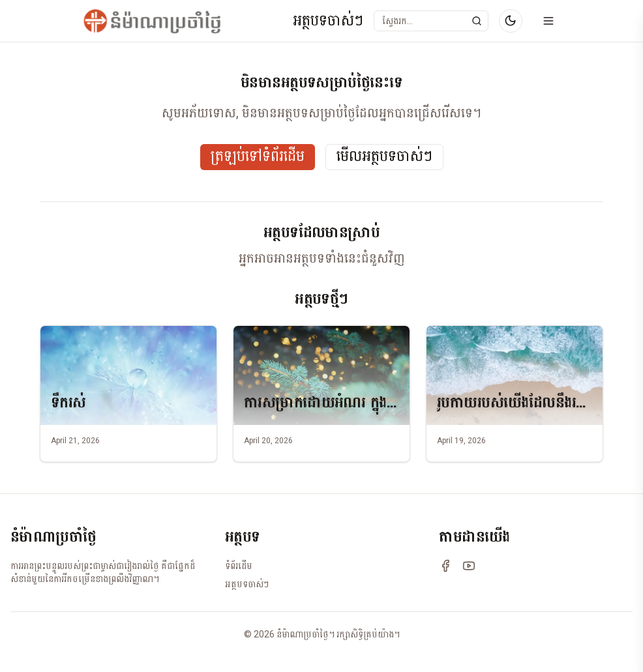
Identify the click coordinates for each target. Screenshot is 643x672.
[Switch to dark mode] (511, 21)
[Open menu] (548, 21)
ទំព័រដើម (239, 566)
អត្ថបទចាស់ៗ (328, 21)
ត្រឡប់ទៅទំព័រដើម (258, 157)
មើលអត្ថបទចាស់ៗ (384, 157)
